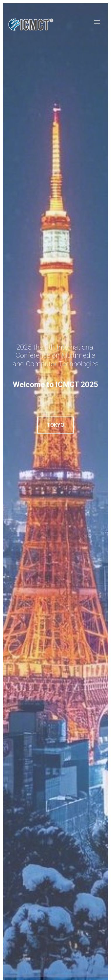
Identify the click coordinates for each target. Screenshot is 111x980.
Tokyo (56, 425)
